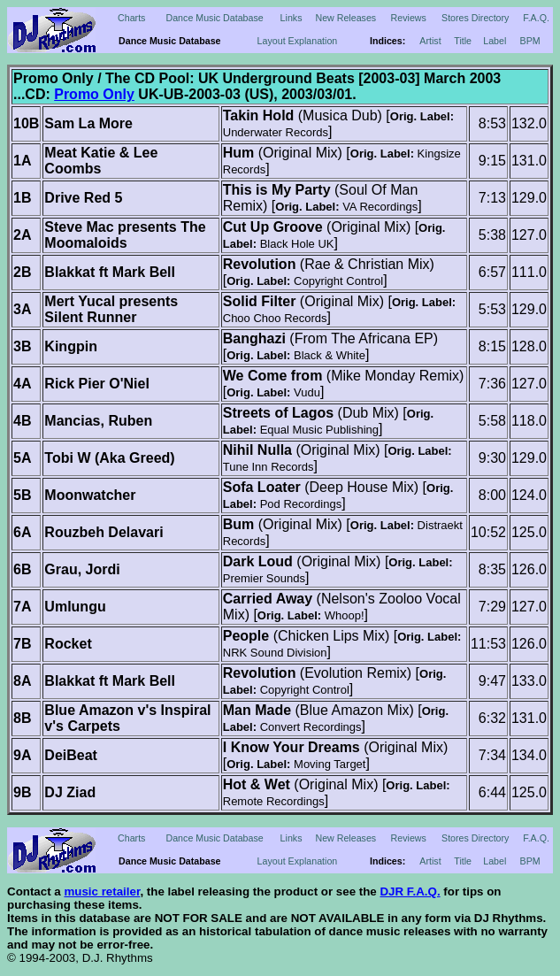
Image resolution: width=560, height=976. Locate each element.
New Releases (345, 18)
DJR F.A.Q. (410, 891)
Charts (131, 18)
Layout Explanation (298, 41)
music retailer (102, 891)
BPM (530, 41)
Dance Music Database (215, 18)
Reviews (409, 18)
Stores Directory (475, 18)
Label (495, 41)
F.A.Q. (536, 18)
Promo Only (94, 94)
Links (292, 18)
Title (463, 41)
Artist (430, 41)
